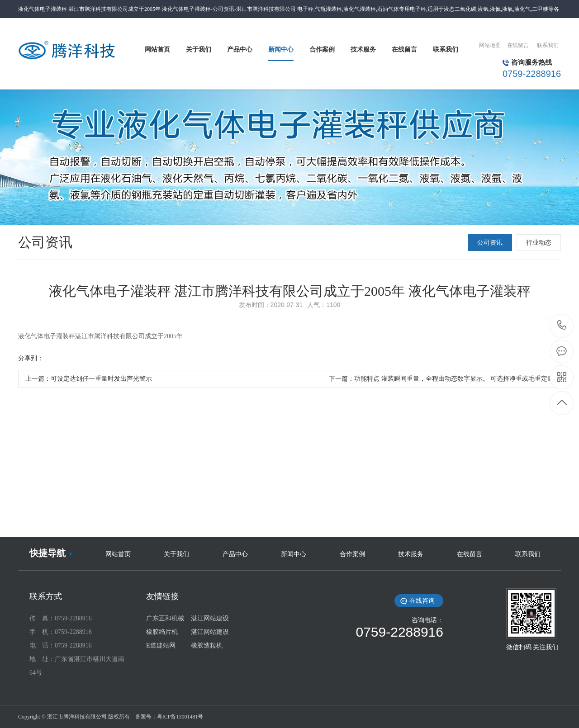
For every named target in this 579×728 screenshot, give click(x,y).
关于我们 (176, 554)
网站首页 (118, 554)
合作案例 (352, 554)
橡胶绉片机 (162, 632)
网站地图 (490, 45)
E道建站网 (161, 645)
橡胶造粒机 (207, 645)
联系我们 (548, 45)
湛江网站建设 (210, 618)
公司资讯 (490, 243)
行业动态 (539, 243)
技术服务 (411, 554)
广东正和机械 (165, 618)
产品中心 (235, 554)
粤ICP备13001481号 (180, 717)
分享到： (31, 358)
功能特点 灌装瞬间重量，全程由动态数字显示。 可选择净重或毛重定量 (454, 379)
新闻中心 (294, 554)
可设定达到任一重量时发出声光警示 (101, 379)
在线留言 (518, 45)
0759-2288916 (562, 326)
